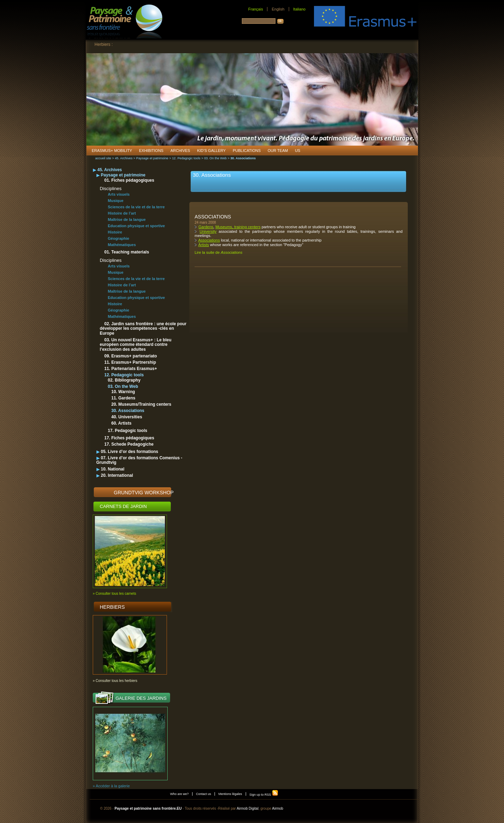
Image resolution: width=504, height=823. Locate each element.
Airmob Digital (247, 808)
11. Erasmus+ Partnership (130, 362)
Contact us (204, 794)
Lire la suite (218, 252)
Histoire (115, 232)
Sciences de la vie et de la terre (136, 207)
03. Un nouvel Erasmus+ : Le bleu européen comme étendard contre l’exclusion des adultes (136, 345)
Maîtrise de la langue (127, 219)
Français (255, 9)
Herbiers (112, 607)
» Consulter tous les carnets (114, 594)
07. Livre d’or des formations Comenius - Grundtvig (139, 460)
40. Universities (127, 417)
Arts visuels (119, 194)
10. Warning (123, 392)
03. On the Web (215, 158)
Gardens (206, 227)
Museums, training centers (238, 227)
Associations (213, 217)
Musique (116, 201)
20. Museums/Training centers (141, 404)
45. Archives (124, 158)
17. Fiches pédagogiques (129, 438)
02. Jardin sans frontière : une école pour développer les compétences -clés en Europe (143, 329)
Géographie (118, 238)
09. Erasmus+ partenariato (131, 356)
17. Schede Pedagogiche (129, 444)
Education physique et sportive (136, 226)
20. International (117, 475)
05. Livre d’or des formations (129, 452)
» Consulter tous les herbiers (115, 681)
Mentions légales (230, 794)
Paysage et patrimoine (152, 158)
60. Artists (121, 423)
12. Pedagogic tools (186, 158)
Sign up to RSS (264, 795)
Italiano (299, 9)
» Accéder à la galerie (111, 786)
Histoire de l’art (122, 213)
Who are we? (179, 794)
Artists (204, 245)
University (208, 231)
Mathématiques (122, 245)
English (278, 9)
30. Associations (128, 411)
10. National (113, 469)
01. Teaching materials (127, 252)
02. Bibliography (124, 380)
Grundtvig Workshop (144, 493)
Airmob (278, 808)
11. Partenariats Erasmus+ (131, 369)
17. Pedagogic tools (128, 431)
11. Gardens (123, 398)
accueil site (103, 158)
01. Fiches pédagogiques (129, 180)
